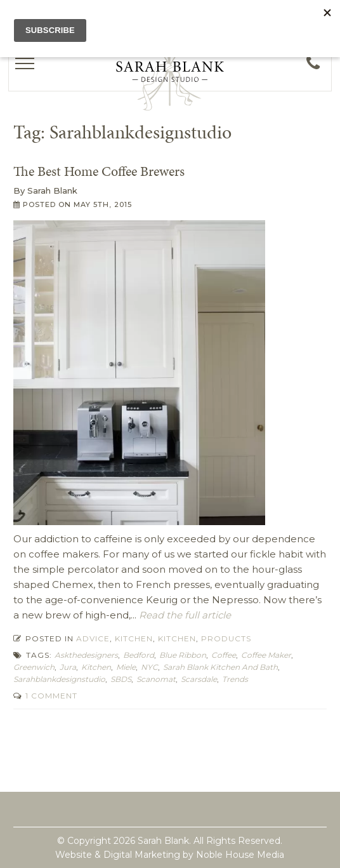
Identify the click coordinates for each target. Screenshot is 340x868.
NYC (149, 667)
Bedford (139, 655)
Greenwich (34, 667)
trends (235, 679)
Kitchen (134, 638)
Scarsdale (199, 679)
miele (126, 667)
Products (226, 638)
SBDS (121, 679)
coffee (224, 655)
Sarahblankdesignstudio (59, 679)
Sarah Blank (52, 190)
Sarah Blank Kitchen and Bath (220, 667)
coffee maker (266, 655)
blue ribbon (183, 655)
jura (68, 667)
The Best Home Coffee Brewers (99, 171)
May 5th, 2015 (103, 204)
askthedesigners (86, 655)
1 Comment (50, 696)
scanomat (156, 679)
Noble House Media (240, 855)
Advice (93, 638)
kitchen (96, 667)
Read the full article (184, 615)
